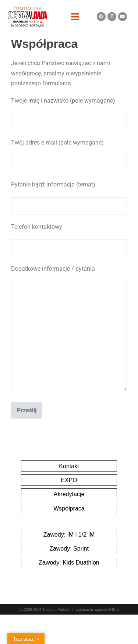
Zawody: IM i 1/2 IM (69, 535)
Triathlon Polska (55, 610)
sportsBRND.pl (107, 610)
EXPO (69, 480)
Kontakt (69, 466)
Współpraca (69, 508)
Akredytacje (69, 494)
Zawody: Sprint (69, 549)
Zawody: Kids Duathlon (69, 563)
